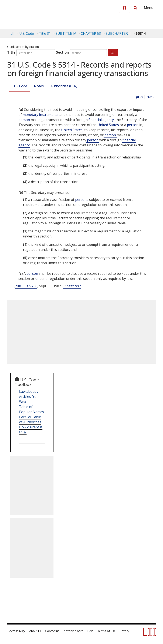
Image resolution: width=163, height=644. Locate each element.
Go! (113, 53)
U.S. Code (20, 86)
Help (90, 631)
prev (139, 97)
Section (62, 52)
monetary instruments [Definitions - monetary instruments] (41, 115)
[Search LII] (135, 8)
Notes (39, 86)
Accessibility (17, 631)
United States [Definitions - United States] (108, 125)
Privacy (125, 631)
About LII (35, 631)
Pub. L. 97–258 (26, 286)
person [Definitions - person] (25, 120)
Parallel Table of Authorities (30, 419)
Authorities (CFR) (64, 86)
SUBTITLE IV (66, 33)
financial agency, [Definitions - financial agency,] (101, 120)
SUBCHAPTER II (118, 33)
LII (12, 33)
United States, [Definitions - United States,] (72, 130)
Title (11, 52)
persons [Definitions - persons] (82, 200)
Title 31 (45, 33)
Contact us (52, 631)
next (150, 97)
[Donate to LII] (124, 8)
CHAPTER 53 (91, 33)
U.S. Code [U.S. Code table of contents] (27, 33)
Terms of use (107, 631)
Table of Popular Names (32, 409)
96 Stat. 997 (72, 286)
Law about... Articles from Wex (29, 397)
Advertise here (73, 631)
